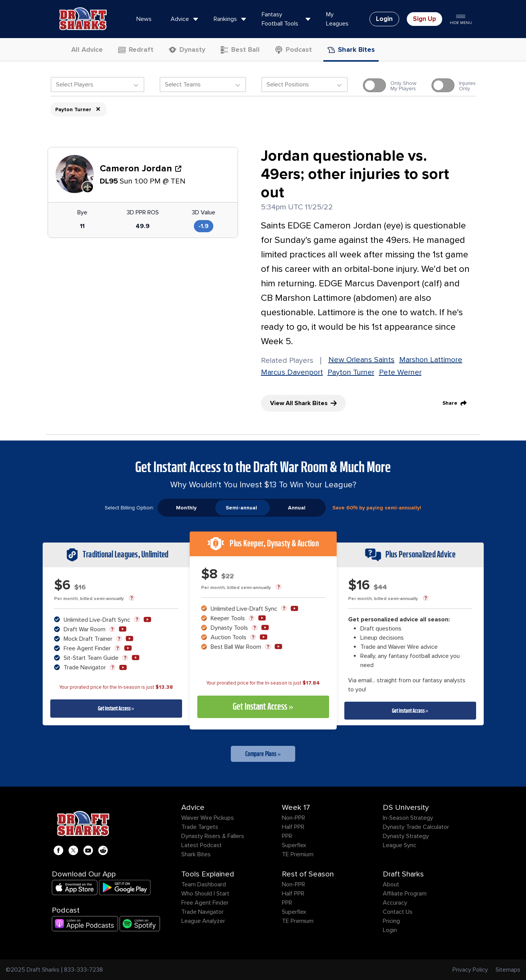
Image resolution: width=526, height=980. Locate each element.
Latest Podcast (201, 845)
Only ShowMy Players (403, 86)
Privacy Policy (470, 970)
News (144, 19)
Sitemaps (508, 970)
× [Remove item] (98, 109)
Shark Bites (196, 854)
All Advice (82, 49)
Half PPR (293, 827)
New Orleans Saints (361, 360)
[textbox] (98, 85)
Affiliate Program (405, 894)
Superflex (294, 845)
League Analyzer (203, 921)
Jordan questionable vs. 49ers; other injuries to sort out (355, 174)
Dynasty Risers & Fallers (213, 836)
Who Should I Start (205, 894)
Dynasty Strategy (406, 836)
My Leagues (337, 19)
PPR (287, 836)
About (391, 884)
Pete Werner (400, 372)
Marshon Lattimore (431, 360)
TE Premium (298, 854)
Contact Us (398, 912)
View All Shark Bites (303, 403)
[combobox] (98, 86)
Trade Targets (200, 827)
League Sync (400, 845)
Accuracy (395, 903)
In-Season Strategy (408, 818)
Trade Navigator (202, 912)
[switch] (374, 85)
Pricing (391, 921)
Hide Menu (461, 19)
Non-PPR (293, 818)
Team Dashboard (204, 884)
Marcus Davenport (292, 372)
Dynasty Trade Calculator (416, 827)
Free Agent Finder (205, 903)
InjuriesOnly (467, 86)
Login (390, 930)
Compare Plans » (263, 754)
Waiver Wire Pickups (208, 818)
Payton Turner (351, 372)
